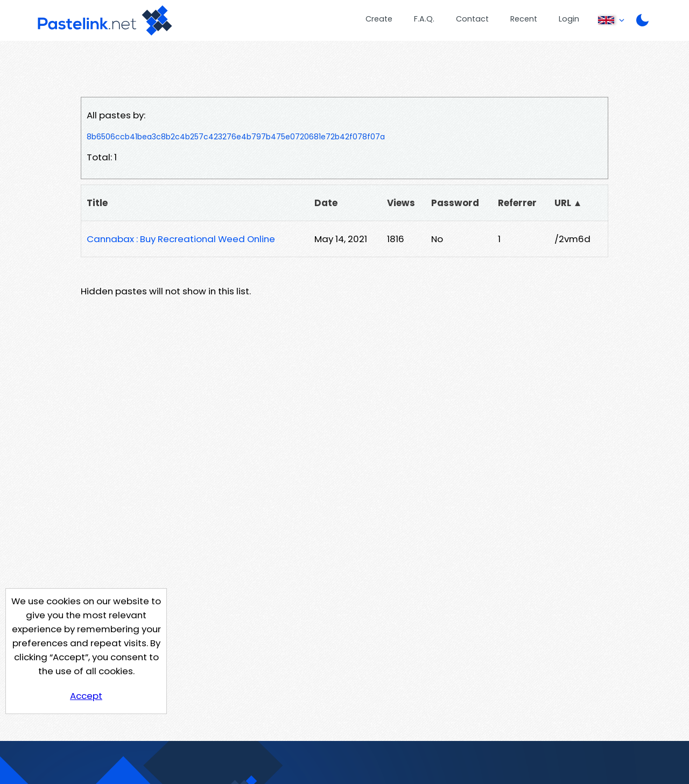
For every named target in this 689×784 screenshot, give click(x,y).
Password (455, 203)
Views (401, 203)
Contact (472, 19)
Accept (86, 696)
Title (97, 203)
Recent (524, 19)
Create (379, 19)
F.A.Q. (424, 19)
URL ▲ (568, 203)
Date (326, 203)
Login (569, 19)
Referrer (517, 203)
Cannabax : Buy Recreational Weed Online (181, 239)
